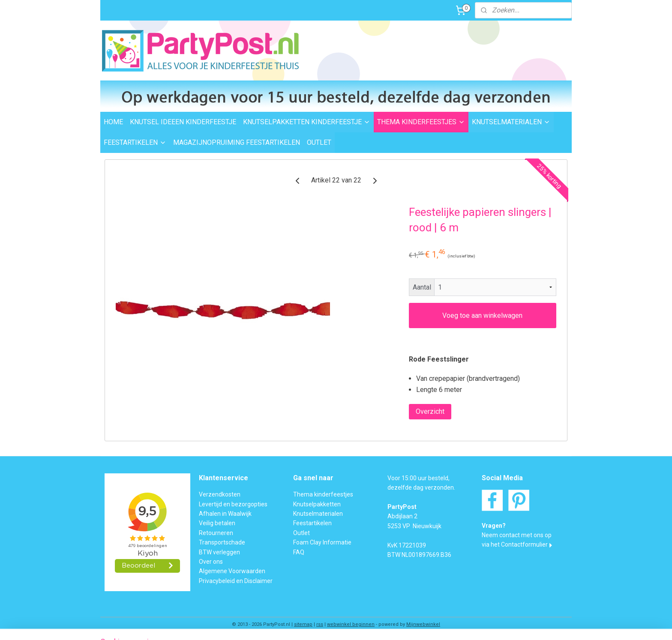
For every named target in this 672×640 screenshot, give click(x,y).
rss (320, 624)
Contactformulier (524, 544)
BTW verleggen (219, 552)
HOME (113, 122)
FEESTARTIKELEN (135, 142)
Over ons (211, 562)
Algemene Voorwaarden (232, 571)
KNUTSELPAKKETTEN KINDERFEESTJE (307, 122)
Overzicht (430, 411)
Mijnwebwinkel (423, 624)
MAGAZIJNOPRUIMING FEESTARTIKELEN (237, 142)
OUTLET (319, 142)
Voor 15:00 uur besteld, (418, 478)
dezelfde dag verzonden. (421, 487)
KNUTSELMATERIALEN (511, 122)
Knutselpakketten (317, 504)
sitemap (303, 624)
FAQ (299, 552)
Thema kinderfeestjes (323, 494)
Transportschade (222, 542)
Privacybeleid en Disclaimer (236, 581)
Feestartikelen (312, 523)
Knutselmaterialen (318, 514)
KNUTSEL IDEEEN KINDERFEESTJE (183, 122)
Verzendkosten (220, 494)
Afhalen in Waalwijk (225, 514)
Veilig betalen (217, 523)
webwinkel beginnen (351, 624)
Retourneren (216, 533)
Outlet (301, 533)
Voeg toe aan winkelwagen (482, 316)
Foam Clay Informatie (322, 542)
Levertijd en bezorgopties (233, 504)
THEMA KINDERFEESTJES (421, 122)
